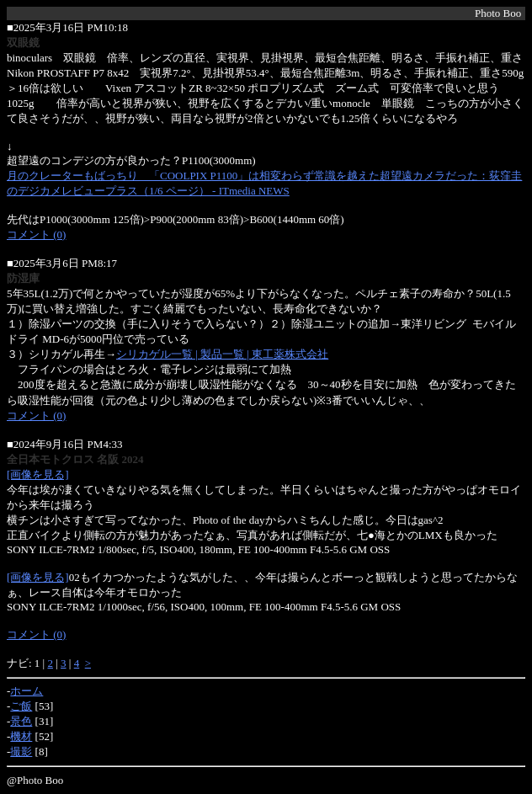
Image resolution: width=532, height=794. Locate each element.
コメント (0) (36, 234)
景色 (21, 721)
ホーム (27, 691)
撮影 (21, 751)
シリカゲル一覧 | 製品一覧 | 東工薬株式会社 (222, 354)
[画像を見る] (38, 474)
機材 (21, 736)
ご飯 (21, 706)
